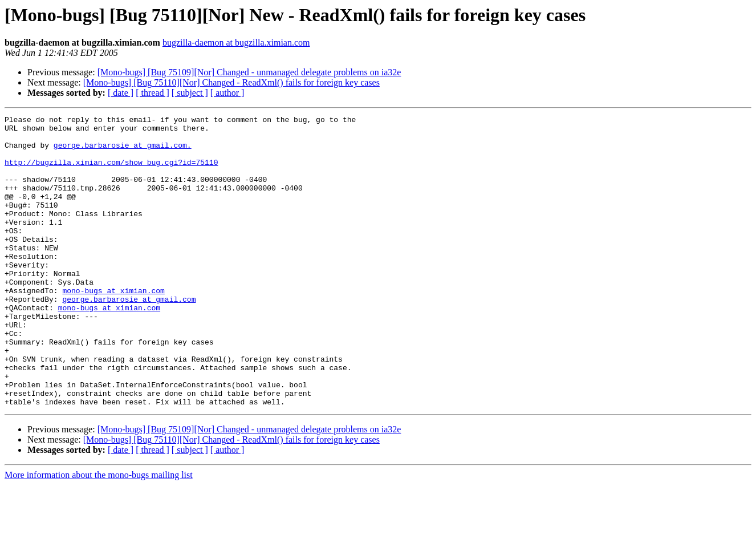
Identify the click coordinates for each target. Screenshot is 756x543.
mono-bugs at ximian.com (113, 326)
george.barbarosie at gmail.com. (123, 152)
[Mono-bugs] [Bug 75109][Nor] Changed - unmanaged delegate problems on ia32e (249, 72)
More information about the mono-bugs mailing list (99, 533)
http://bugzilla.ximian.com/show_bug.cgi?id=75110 (111, 172)
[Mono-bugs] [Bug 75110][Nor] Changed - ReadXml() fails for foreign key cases (231, 82)
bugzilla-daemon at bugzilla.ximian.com (236, 42)
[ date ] (121, 93)
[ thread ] (153, 93)
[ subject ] (190, 93)
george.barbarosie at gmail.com (129, 337)
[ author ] (227, 93)
